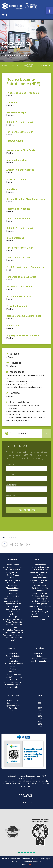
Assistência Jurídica (40, 659)
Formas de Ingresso (13, 674)
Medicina (13, 614)
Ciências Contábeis (13, 570)
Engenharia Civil (13, 596)
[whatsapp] (28, 544)
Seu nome (10, 464)
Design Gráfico (13, 575)
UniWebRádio (13, 687)
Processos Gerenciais (13, 625)
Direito (13, 578)
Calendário (13, 659)
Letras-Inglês (13, 612)
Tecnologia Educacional (13, 635)
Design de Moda (13, 573)
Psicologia (13, 627)
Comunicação (13, 703)
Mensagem (11, 495)
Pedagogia (13, 617)
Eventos (13, 669)
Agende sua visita (13, 706)
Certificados (13, 661)
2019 (40, 708)
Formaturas (13, 672)
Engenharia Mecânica (13, 601)
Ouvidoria (13, 708)
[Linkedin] (22, 544)
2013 (40, 721)
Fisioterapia (13, 607)
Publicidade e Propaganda (13, 630)
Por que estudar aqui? (13, 682)
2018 (40, 711)
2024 (40, 703)
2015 (40, 716)
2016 (40, 713)
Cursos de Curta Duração (13, 664)
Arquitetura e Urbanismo (13, 567)
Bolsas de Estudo (13, 656)
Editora (40, 656)
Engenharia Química (13, 604)
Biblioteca (13, 653)
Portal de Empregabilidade (40, 661)
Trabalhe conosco (13, 700)
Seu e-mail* (10, 474)
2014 (40, 719)
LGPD (13, 711)
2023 (40, 706)
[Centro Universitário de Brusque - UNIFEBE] (20, 6)
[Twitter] (16, 544)
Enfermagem (13, 593)
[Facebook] (11, 544)
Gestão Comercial (13, 609)
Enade (13, 666)
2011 (40, 727)
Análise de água (40, 653)
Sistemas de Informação (13, 632)
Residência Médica (13, 685)
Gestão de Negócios (40, 599)
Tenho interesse (27, 510)
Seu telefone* (11, 485)
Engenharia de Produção (13, 599)
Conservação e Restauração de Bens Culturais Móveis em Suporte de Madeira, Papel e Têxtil (40, 570)
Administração (13, 565)
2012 (40, 724)
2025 (40, 700)
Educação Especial (13, 580)
